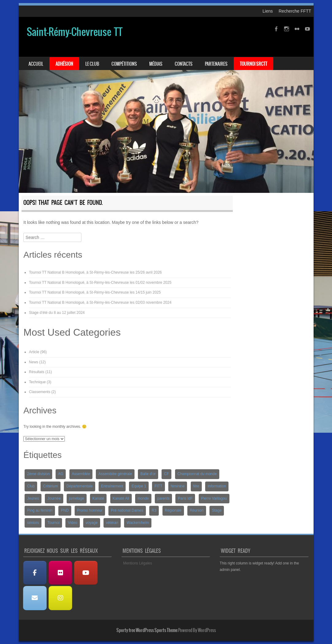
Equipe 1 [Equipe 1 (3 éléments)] (139, 486)
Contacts (184, 64)
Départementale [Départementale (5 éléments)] (79, 486)
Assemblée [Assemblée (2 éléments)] (81, 474)
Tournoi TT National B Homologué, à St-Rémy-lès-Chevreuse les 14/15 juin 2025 (95, 292)
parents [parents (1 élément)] (163, 498)
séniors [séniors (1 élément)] (33, 523)
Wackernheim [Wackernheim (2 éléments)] (138, 523)
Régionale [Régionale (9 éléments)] (173, 510)
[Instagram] (61, 598)
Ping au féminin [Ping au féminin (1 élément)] (40, 510)
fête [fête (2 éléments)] (196, 486)
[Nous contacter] (35, 598)
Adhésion (64, 64)
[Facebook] (35, 573)
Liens (268, 11)
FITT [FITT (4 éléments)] (158, 486)
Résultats (37, 372)
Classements (39, 392)
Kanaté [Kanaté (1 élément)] (98, 498)
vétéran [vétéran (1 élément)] (112, 523)
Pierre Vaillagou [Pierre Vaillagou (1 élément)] (214, 498)
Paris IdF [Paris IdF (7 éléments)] (185, 498)
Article (34, 352)
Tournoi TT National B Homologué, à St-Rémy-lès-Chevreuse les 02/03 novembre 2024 (100, 302)
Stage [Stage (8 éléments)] (217, 510)
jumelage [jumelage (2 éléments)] (77, 498)
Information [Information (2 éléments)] (217, 486)
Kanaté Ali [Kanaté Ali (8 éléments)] (121, 498)
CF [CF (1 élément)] (166, 474)
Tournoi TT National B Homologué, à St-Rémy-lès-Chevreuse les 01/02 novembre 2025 (100, 283)
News (33, 362)
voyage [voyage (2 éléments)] (92, 523)
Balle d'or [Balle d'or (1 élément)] (148, 474)
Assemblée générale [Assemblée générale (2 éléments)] (115, 474)
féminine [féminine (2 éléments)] (178, 486)
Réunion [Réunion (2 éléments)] (197, 510)
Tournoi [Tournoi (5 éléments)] (53, 523)
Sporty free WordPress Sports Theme (147, 630)
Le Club (92, 64)
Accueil (36, 64)
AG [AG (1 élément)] (61, 474)
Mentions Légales (138, 563)
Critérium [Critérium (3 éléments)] (51, 486)
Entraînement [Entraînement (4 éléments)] (112, 486)
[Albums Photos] (61, 573)
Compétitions (124, 64)
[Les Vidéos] (86, 573)
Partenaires (216, 64)
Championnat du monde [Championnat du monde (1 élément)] (197, 474)
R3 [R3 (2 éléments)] (154, 510)
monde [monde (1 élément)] (143, 498)
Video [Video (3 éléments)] (72, 523)
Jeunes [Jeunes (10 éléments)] (33, 498)
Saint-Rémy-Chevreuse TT (75, 32)
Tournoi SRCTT (254, 64)
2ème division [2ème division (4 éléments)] (38, 474)
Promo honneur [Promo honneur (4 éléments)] (90, 510)
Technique (37, 382)
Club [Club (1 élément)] (31, 486)
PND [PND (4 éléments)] (65, 510)
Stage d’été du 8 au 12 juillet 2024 (57, 313)
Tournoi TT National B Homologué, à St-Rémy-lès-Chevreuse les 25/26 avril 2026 (95, 272)
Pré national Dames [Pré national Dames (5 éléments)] (127, 510)
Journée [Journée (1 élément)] (54, 498)
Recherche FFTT (295, 11)
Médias (156, 64)
